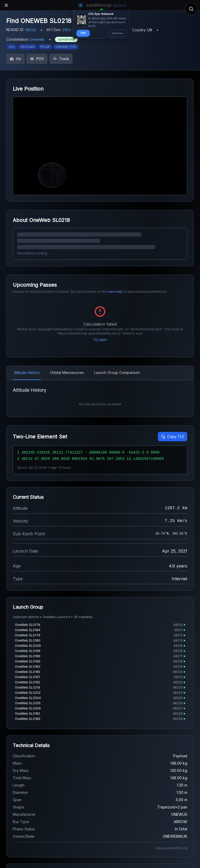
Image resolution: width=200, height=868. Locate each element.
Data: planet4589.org (171, 848)
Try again (100, 340)
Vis (15, 59)
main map (115, 292)
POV (37, 59)
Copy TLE (173, 436)
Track (61, 59)
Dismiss (118, 33)
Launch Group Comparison (117, 373)
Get (83, 33)
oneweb (37, 39)
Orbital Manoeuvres (67, 373)
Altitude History (27, 373)
